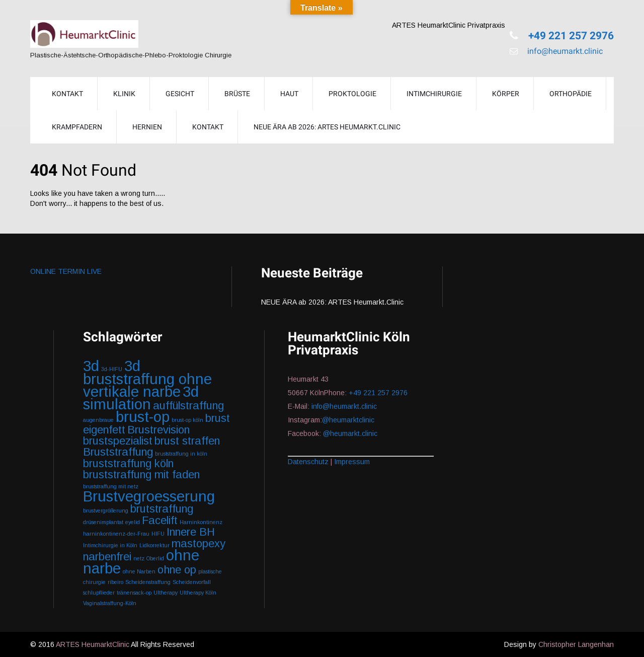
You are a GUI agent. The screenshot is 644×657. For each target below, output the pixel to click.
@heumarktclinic (349, 420)
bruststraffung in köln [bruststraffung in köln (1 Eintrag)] (181, 454)
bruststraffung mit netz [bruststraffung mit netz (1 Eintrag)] (111, 486)
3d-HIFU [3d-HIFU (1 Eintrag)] (112, 369)
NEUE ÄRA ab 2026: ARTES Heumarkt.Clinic (327, 127)
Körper (506, 94)
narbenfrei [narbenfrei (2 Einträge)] (107, 557)
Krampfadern (77, 127)
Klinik (124, 94)
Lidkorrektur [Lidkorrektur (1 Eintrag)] (154, 545)
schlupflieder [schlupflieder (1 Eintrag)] (99, 593)
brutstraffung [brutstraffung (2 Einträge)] (162, 509)
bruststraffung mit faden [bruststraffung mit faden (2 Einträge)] (141, 474)
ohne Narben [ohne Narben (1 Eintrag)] (139, 571)
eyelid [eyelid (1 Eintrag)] (133, 522)
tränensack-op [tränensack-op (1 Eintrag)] (134, 593)
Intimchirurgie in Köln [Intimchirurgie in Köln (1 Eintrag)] (110, 545)
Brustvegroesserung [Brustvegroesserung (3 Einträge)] (149, 496)
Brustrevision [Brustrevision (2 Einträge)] (158, 430)
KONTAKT (67, 94)
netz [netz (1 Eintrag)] (139, 558)
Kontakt (208, 127)
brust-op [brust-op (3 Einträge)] (143, 417)
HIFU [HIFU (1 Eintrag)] (158, 534)
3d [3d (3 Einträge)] (91, 366)
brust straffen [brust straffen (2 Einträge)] (187, 441)
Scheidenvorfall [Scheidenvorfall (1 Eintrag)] (192, 582)
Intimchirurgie (434, 94)
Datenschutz (308, 462)
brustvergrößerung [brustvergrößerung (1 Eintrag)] (106, 510)
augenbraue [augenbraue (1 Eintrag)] (98, 420)
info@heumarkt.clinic (564, 51)
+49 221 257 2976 (570, 36)
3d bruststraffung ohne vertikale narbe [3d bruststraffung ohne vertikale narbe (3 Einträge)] (147, 379)
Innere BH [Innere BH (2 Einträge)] (191, 532)
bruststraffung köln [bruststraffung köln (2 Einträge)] (128, 463)
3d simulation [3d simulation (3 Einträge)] (141, 398)
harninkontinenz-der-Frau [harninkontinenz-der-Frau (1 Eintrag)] (116, 534)
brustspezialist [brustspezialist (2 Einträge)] (118, 441)
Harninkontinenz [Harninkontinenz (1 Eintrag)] (201, 522)
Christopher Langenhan (576, 644)
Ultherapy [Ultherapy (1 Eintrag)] (166, 593)
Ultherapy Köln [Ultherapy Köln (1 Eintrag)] (198, 593)
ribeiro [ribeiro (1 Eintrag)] (115, 582)
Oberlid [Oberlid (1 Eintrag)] (155, 558)
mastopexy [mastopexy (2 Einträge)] (198, 543)
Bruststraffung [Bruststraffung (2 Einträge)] (118, 452)
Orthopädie (571, 94)
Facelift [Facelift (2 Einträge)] (160, 520)
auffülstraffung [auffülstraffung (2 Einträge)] (188, 406)
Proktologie (352, 94)
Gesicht (180, 94)
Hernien (147, 127)
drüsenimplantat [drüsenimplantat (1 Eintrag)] (103, 522)
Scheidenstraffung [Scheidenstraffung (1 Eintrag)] (148, 582)
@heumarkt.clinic (350, 433)
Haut (289, 94)
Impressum (352, 462)
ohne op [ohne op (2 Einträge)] (177, 570)
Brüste (237, 94)
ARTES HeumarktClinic (93, 644)
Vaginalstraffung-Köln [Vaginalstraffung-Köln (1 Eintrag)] (110, 603)
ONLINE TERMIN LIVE (66, 271)
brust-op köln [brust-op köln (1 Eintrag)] (187, 420)
